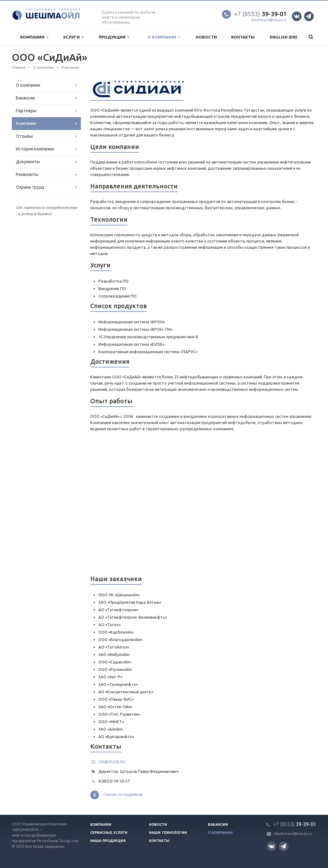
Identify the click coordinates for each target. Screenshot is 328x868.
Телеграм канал (309, 16)
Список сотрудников (117, 795)
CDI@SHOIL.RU (112, 762)
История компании (35, 149)
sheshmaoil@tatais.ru (269, 20)
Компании (34, 37)
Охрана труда (30, 187)
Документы (28, 162)
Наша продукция (108, 841)
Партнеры (26, 111)
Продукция (114, 37)
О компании (164, 37)
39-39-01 (260, 14)
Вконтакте (297, 16)
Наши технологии (168, 833)
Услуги (73, 37)
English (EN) (283, 37)
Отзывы (24, 136)
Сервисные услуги (109, 833)
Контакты (243, 37)
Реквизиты (27, 174)
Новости (206, 37)
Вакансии (25, 98)
